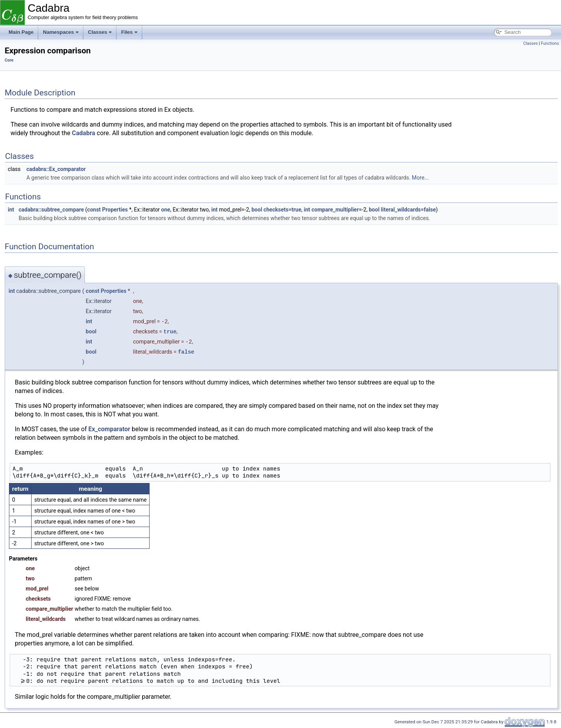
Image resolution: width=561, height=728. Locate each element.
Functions (550, 43)
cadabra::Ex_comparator (56, 169)
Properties (115, 210)
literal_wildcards (401, 210)
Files (129, 32)
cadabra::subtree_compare (51, 210)
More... (420, 178)
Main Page (21, 32)
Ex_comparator (109, 429)
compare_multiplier (335, 210)
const (94, 210)
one (166, 210)
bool (257, 210)
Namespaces (61, 32)
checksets (276, 210)
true (296, 210)
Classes (100, 32)
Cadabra (84, 133)
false (430, 210)
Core (9, 60)
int (11, 210)
